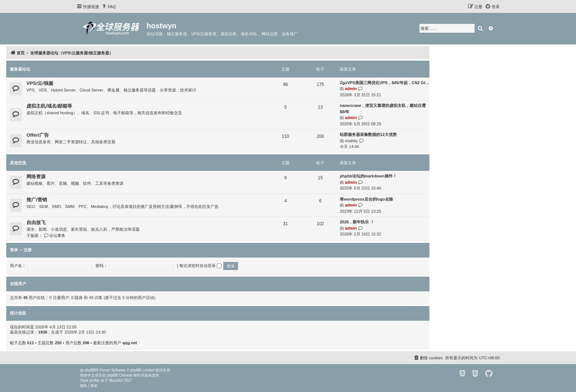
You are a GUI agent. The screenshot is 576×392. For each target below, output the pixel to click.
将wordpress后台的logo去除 (366, 199)
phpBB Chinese (120, 375)
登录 (14, 250)
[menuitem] (108, 7)
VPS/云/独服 (40, 83)
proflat (94, 380)
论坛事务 (55, 235)
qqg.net (130, 343)
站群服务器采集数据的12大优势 (368, 134)
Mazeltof (116, 380)
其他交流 (18, 163)
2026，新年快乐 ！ (357, 222)
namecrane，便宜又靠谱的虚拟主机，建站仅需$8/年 (383, 109)
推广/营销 (37, 200)
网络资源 (36, 177)
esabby (351, 141)
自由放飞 (36, 222)
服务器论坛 (20, 69)
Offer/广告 (38, 135)
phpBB (90, 370)
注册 (28, 250)
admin (351, 89)
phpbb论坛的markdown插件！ (368, 176)
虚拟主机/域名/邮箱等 (49, 106)
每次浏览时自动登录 (200, 266)
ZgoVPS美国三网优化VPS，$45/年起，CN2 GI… (384, 83)
